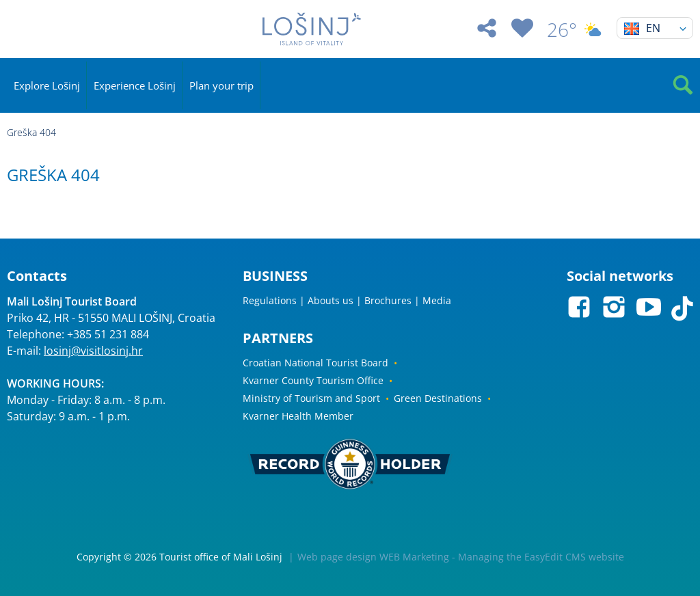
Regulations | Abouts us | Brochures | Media (347, 300)
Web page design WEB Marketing (373, 557)
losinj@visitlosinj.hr (93, 351)
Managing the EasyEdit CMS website (541, 557)
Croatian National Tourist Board (315, 363)
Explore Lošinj (47, 85)
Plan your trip (221, 85)
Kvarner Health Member (298, 416)
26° (575, 29)
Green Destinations (438, 398)
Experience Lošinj (135, 85)
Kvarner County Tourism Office (313, 380)
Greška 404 (31, 132)
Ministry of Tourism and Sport (311, 398)
